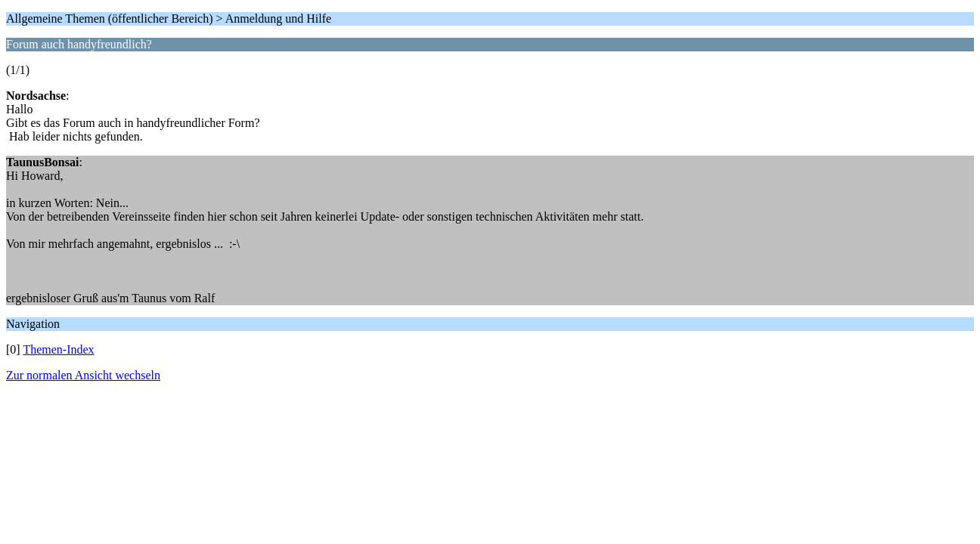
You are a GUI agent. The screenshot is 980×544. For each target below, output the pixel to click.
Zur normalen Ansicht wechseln (83, 375)
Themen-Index (58, 349)
